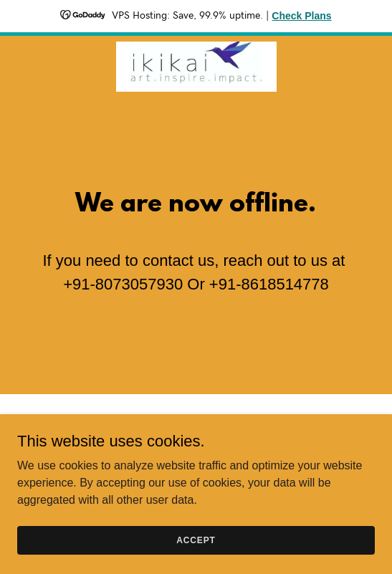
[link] (196, 47)
